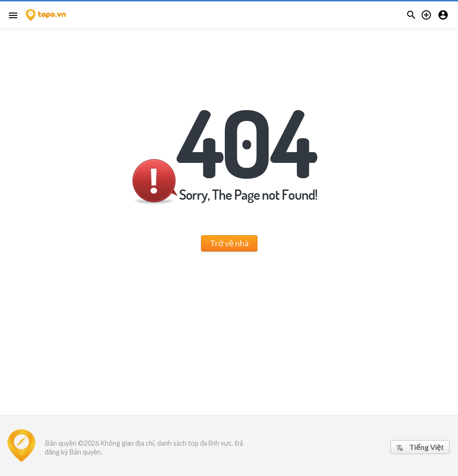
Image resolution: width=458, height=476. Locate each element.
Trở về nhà (229, 243)
